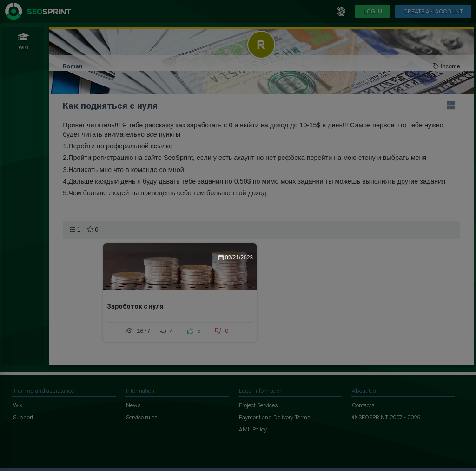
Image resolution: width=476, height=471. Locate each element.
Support (23, 417)
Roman (72, 66)
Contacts (363, 405)
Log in (373, 11)
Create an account (433, 11)
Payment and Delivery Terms (275, 417)
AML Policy (253, 429)
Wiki (18, 405)
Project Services (258, 405)
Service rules (142, 417)
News (133, 405)
